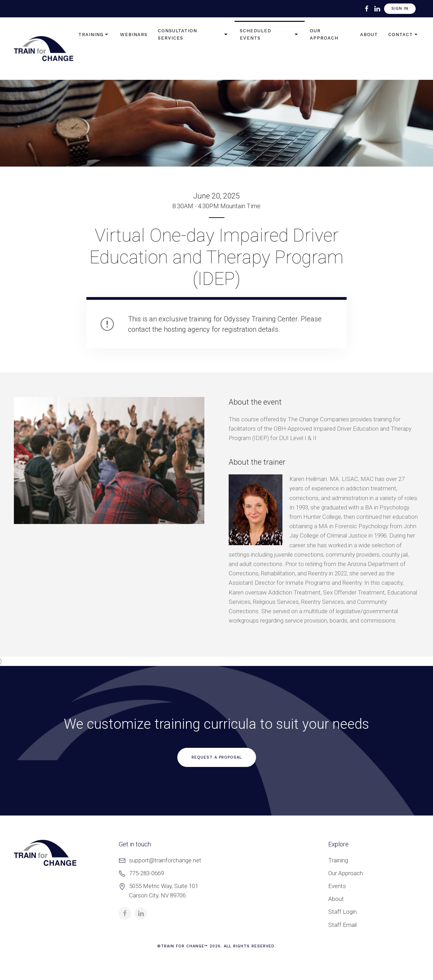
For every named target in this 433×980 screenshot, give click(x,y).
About (369, 35)
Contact (404, 35)
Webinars (134, 35)
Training (94, 35)
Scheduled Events (270, 34)
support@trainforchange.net (165, 860)
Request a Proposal (217, 757)
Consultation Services (194, 34)
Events (337, 886)
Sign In (400, 9)
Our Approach (324, 34)
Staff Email (342, 925)
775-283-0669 (146, 873)
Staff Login (342, 912)
